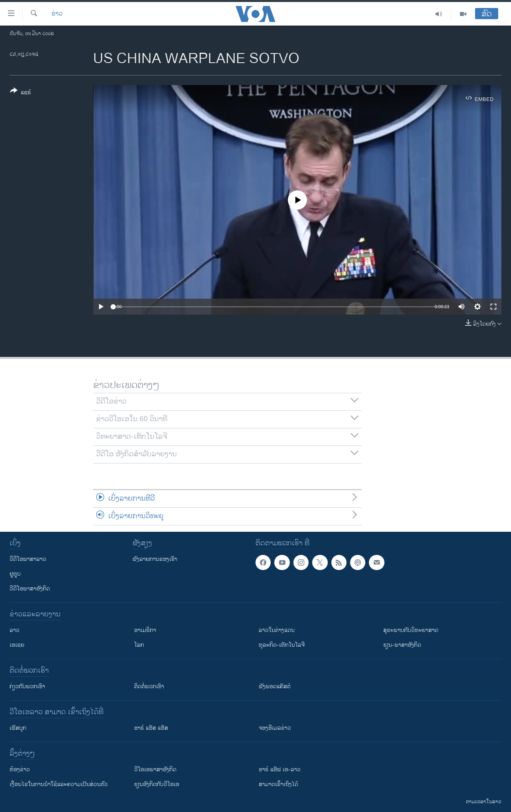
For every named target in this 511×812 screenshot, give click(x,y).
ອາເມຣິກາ (145, 630)
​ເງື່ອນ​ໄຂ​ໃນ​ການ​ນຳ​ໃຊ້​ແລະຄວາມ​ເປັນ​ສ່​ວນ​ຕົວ (59, 784)
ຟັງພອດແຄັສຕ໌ (275, 686)
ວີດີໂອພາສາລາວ (28, 559)
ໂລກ (139, 645)
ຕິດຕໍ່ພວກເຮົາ (149, 686)
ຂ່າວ (57, 14)
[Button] (21, 93)
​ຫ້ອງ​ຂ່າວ (20, 769)
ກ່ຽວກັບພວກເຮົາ (27, 686)
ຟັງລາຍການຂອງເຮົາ (155, 559)
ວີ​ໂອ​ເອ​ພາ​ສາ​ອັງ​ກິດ (155, 769)
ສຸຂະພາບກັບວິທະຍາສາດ (411, 630)
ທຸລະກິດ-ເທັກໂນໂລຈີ (282, 645)
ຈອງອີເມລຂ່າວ (275, 728)
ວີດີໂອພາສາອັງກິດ (30, 589)
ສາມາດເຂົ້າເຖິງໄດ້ (278, 784)
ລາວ (15, 630)
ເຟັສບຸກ (18, 728)
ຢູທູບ (15, 574)
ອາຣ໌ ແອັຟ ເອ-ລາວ (280, 769)
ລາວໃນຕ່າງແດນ (277, 630)
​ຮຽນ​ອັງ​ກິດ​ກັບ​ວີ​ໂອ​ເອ (157, 784)
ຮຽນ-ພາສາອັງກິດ (402, 645)
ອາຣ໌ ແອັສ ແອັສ (151, 728)
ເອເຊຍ (17, 645)
